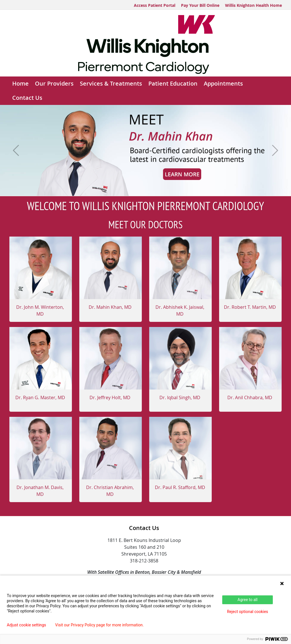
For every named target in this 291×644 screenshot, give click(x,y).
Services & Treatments (111, 83)
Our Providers (54, 83)
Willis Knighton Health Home (253, 5)
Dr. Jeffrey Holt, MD (110, 397)
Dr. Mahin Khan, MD (110, 307)
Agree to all (248, 600)
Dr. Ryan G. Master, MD (40, 397)
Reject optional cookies (248, 612)
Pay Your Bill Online (200, 5)
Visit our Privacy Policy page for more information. (99, 625)
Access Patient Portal (155, 5)
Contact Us (27, 98)
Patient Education (173, 83)
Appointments (223, 83)
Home (20, 83)
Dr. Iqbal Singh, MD (180, 397)
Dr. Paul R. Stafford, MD (180, 487)
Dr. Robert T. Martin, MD (250, 307)
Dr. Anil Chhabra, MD (250, 397)
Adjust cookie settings (26, 625)
